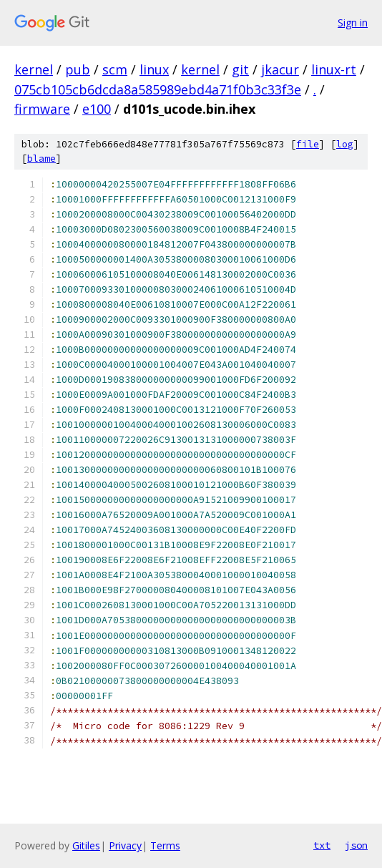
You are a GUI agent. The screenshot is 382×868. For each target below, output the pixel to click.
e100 (97, 109)
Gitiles (86, 845)
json (356, 845)
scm (115, 69)
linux (154, 69)
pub (78, 69)
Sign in (353, 23)
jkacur (280, 69)
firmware (42, 109)
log (345, 144)
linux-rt (334, 69)
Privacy (125, 845)
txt (322, 845)
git (240, 69)
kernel (34, 69)
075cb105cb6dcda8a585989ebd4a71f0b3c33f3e (158, 89)
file (308, 144)
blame (41, 159)
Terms (165, 845)
